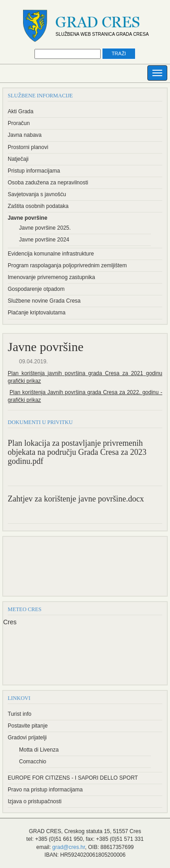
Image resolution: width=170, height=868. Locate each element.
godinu (153, 373)
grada (94, 373)
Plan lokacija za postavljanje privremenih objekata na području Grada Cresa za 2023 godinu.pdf (77, 452)
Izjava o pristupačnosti (35, 801)
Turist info (19, 714)
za (124, 373)
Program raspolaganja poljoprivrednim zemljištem (67, 265)
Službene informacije (40, 96)
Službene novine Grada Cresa (44, 301)
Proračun (19, 123)
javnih (53, 373)
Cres (10, 622)
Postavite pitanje (28, 726)
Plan (13, 373)
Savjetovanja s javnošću (37, 194)
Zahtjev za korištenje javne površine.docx (76, 499)
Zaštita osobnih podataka (38, 206)
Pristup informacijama (34, 171)
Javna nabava (25, 135)
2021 (136, 373)
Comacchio (33, 762)
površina (73, 373)
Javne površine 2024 (44, 240)
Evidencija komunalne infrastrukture (51, 254)
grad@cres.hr (68, 847)
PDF (150, 476)
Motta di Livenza (39, 750)
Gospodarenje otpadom (36, 289)
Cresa (111, 373)
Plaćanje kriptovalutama (36, 313)
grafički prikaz (24, 381)
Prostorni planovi (28, 147)
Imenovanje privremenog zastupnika (51, 277)
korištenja (32, 373)
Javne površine (27, 218)
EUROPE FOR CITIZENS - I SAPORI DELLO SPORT (73, 778)
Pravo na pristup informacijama (45, 790)
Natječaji (18, 159)
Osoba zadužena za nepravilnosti (48, 183)
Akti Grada (21, 111)
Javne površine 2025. (45, 228)
